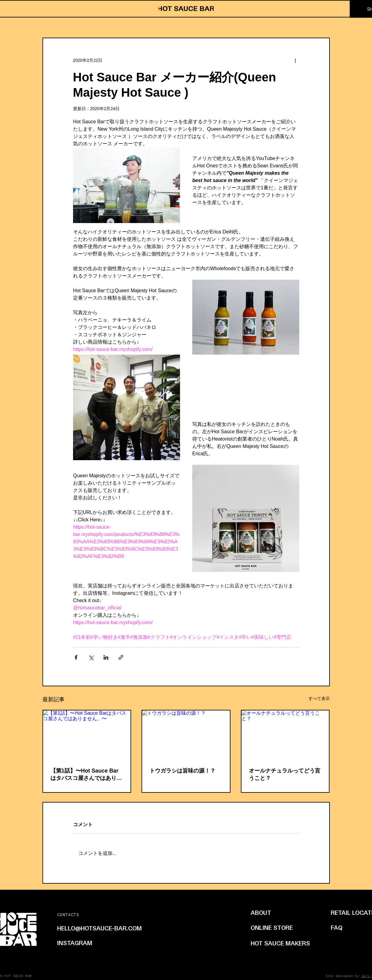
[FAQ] (338, 927)
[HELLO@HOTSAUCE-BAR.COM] (112, 928)
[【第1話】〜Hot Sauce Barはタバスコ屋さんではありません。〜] (87, 735)
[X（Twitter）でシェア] (91, 657)
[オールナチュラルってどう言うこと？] (285, 735)
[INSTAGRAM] (83, 943)
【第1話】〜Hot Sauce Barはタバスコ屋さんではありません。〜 (86, 775)
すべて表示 (319, 699)
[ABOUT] (278, 912)
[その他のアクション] (296, 60)
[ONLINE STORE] (279, 927)
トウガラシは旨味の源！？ (182, 771)
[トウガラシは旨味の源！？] (186, 735)
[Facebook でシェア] (76, 657)
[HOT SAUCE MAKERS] (281, 943)
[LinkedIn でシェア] (106, 657)
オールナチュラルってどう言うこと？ (285, 774)
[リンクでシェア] (121, 657)
